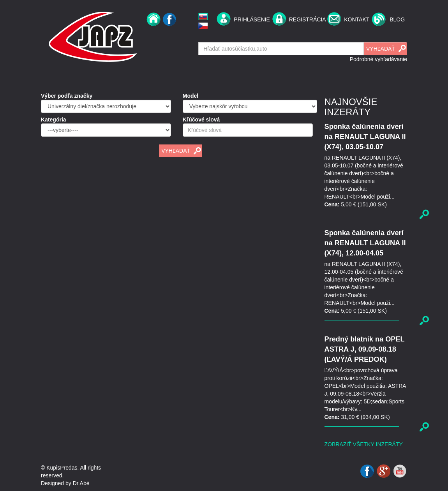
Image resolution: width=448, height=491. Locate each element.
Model (190, 96)
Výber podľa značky (67, 96)
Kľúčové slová (201, 120)
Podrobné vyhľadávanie (378, 59)
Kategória (54, 120)
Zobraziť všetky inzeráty (364, 444)
